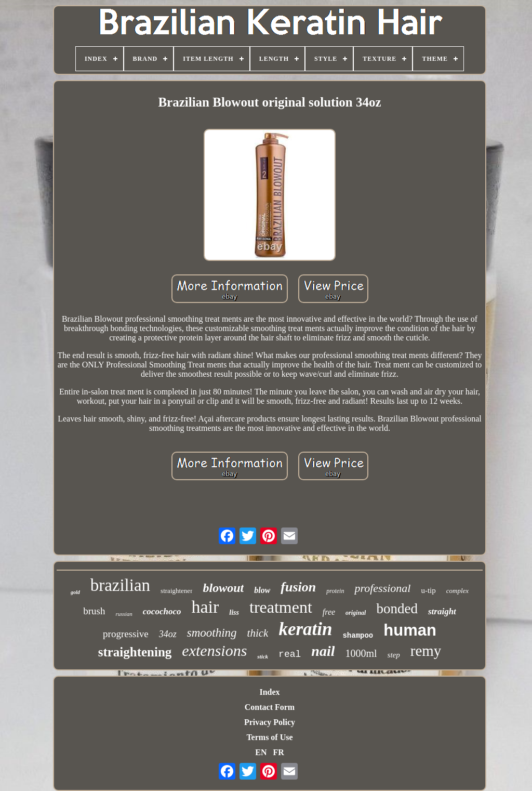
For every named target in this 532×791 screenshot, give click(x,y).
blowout (223, 588)
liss (234, 612)
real (290, 654)
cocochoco (162, 611)
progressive (126, 634)
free (329, 612)
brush (94, 611)
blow (262, 590)
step (394, 655)
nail (323, 651)
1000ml (361, 653)
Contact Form (270, 707)
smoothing (212, 633)
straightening (135, 652)
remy (426, 651)
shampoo (358, 636)
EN (261, 752)
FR (278, 752)
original (356, 613)
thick (258, 633)
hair (205, 607)
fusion (298, 587)
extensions (214, 650)
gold (75, 592)
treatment (281, 607)
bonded (397, 609)
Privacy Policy (270, 722)
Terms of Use (269, 737)
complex (457, 591)
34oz (168, 634)
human (410, 630)
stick (263, 656)
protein (335, 591)
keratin (305, 629)
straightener (176, 591)
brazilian (120, 585)
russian (124, 614)
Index (269, 692)
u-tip (428, 590)
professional (382, 588)
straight (442, 611)
